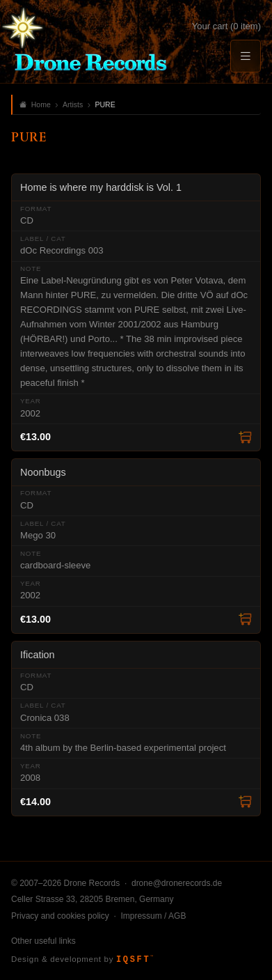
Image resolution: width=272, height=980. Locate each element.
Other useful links (43, 941)
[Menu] (246, 56)
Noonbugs (43, 472)
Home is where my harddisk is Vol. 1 (101, 187)
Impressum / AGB (153, 916)
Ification (38, 655)
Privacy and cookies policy (60, 916)
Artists (73, 104)
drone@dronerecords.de (177, 883)
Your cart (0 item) (226, 26)
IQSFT (135, 960)
